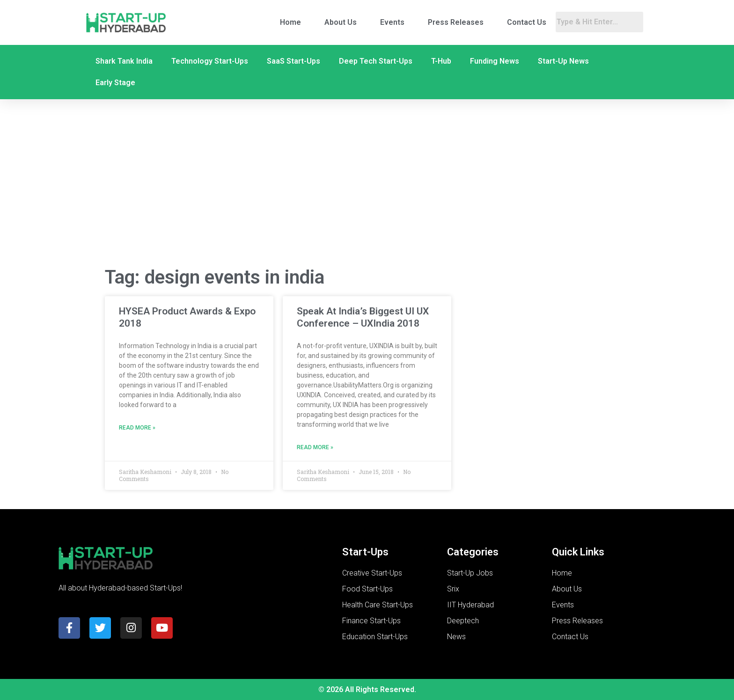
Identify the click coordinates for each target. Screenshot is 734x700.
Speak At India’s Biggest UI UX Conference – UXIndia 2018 (363, 317)
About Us (341, 22)
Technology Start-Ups (210, 61)
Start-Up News (563, 61)
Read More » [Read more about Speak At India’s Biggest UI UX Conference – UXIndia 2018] (315, 447)
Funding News (495, 61)
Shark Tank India (124, 61)
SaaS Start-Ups (294, 61)
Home (290, 22)
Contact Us (527, 22)
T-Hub (441, 61)
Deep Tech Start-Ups (376, 61)
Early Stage (115, 83)
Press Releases (456, 22)
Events (392, 22)
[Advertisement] (367, 184)
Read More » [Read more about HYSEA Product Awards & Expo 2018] (137, 428)
